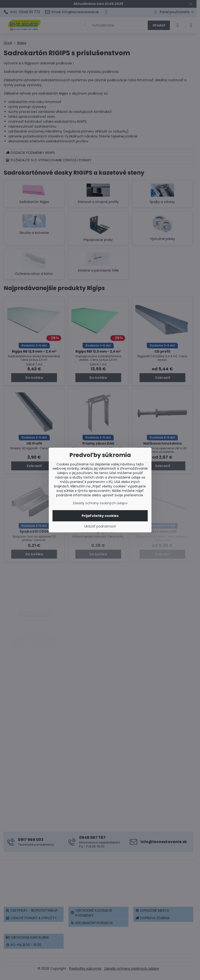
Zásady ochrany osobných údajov (100, 503)
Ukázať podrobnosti (100, 526)
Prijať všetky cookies (100, 516)
